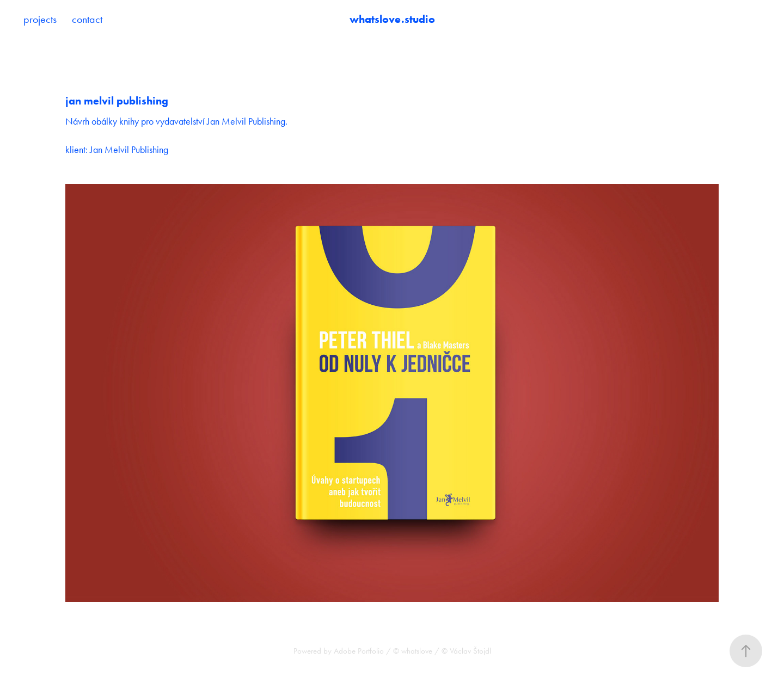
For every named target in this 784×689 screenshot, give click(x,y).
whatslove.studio (392, 19)
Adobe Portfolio (359, 651)
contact (87, 19)
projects (40, 19)
